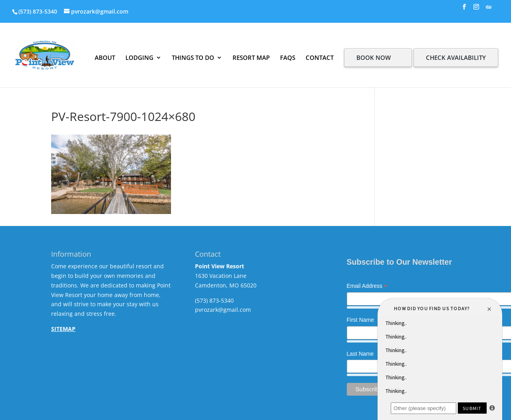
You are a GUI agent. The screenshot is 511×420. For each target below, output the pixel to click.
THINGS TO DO (193, 57)
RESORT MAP (251, 57)
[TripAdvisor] (489, 9)
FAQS (288, 57)
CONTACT (320, 57)
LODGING (139, 57)
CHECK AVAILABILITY (456, 57)
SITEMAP (63, 329)
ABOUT (105, 57)
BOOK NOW (374, 57)
